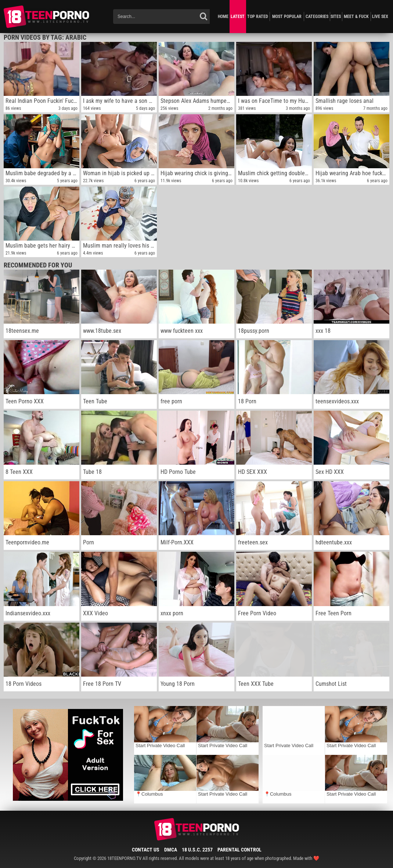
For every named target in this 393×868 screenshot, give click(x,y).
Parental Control (239, 850)
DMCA (171, 850)
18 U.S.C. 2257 (197, 850)
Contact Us (146, 850)
